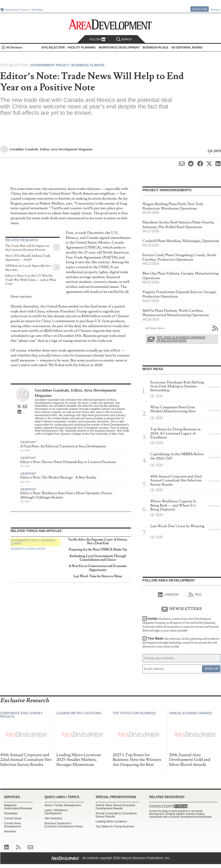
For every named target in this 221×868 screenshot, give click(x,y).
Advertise (37, 10)
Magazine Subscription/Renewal (18, 807)
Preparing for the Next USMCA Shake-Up (98, 550)
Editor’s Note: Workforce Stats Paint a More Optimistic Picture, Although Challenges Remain (66, 495)
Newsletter (11, 813)
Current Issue (13, 818)
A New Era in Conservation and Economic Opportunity (98, 568)
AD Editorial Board (187, 47)
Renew (215, 10)
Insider (181, 625)
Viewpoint (28, 442)
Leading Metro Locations (111, 821)
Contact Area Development (13, 825)
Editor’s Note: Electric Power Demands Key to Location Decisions (68, 462)
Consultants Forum (16, 10)
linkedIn (168, 595)
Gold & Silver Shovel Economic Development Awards (116, 807)
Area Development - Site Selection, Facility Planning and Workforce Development (110, 24)
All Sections (14, 47)
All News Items (155, 328)
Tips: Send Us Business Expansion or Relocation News (181, 339)
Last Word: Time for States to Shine (98, 576)
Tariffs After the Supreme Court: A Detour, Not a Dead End (98, 542)
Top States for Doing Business (115, 826)
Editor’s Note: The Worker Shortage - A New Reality (58, 477)
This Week (181, 643)
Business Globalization (28, 549)
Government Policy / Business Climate (68, 65)
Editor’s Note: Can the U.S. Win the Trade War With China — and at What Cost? (31, 280)
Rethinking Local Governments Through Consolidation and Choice (98, 558)
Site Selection (53, 818)
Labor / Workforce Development (56, 812)
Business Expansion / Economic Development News (64, 825)
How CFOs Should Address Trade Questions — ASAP (28, 258)
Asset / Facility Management (63, 805)
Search (124, 39)
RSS (195, 595)
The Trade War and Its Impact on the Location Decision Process (27, 248)
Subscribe (200, 9)
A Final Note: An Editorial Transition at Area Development (63, 446)
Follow (97, 39)
